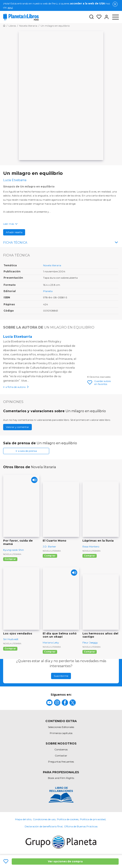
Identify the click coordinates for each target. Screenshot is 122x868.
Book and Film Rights (61, 778)
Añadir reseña (14, 232)
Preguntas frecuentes (61, 762)
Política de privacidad (93, 819)
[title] (49, 703)
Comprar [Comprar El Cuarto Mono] (50, 556)
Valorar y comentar (17, 427)
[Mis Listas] (98, 17)
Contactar (61, 756)
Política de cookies (68, 819)
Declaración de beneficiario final (44, 826)
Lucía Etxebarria (18, 337)
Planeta (48, 291)
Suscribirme (61, 676)
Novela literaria (52, 265)
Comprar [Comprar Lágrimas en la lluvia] (90, 556)
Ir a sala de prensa (26, 451)
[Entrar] (105, 17)
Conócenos (61, 749)
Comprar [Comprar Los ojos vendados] (10, 649)
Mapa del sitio (23, 819)
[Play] (34, 480)
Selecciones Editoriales (61, 727)
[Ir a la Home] (4, 26)
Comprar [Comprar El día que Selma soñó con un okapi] (50, 652)
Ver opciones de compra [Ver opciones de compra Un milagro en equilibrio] (65, 861)
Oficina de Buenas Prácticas (81, 826)
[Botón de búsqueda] (91, 17)
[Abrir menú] (116, 17)
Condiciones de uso (44, 819)
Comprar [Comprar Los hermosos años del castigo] (90, 652)
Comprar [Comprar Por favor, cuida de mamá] (10, 559)
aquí (10, 7)
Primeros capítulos (61, 733)
